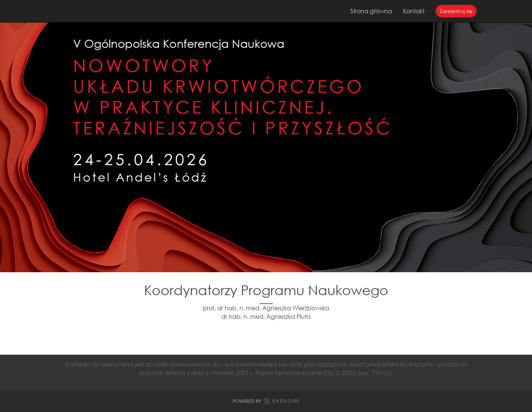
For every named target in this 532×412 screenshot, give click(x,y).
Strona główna (371, 11)
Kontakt (414, 11)
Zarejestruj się (456, 11)
